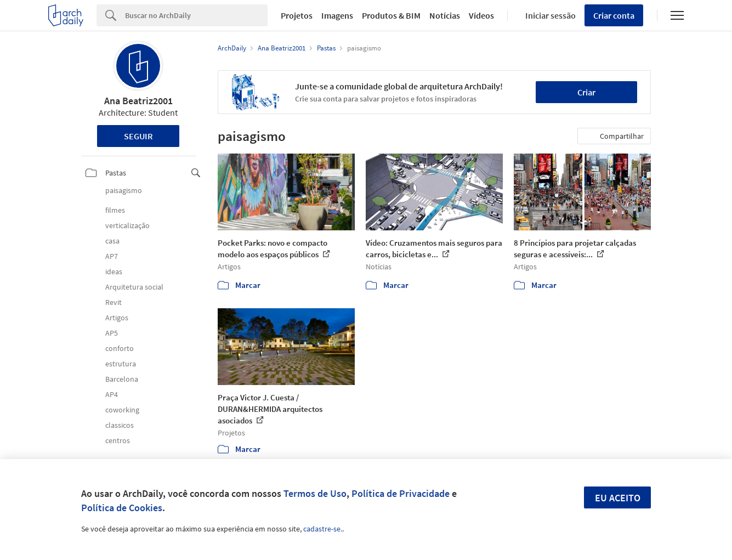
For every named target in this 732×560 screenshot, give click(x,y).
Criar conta (614, 15)
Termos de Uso (315, 493)
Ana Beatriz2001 (138, 101)
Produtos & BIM (391, 15)
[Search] (196, 15)
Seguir (138, 136)
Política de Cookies (122, 508)
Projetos (297, 15)
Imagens (337, 15)
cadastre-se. (323, 529)
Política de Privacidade (401, 493)
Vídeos (481, 15)
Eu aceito (618, 498)
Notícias (445, 15)
